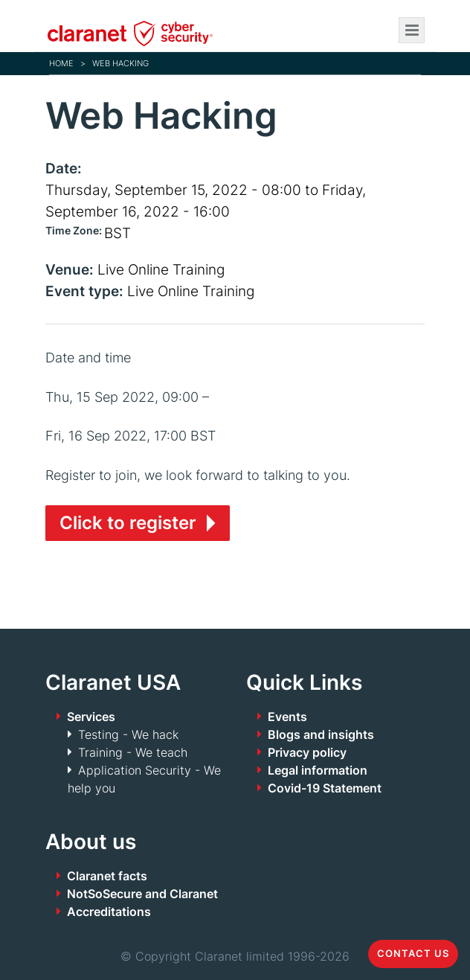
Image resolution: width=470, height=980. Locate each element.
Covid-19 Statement (325, 788)
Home (61, 63)
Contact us (413, 954)
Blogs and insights (321, 734)
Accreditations (109, 912)
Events (287, 717)
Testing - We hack (128, 734)
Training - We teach (133, 752)
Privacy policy (307, 752)
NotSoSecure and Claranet (142, 894)
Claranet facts (107, 876)
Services (91, 717)
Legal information (318, 770)
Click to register (128, 523)
